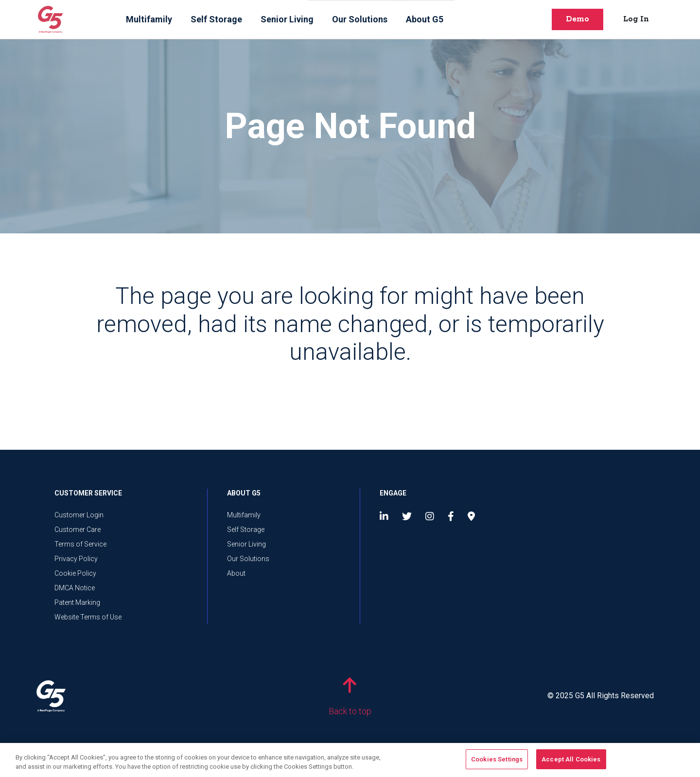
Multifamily (149, 19)
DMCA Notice (75, 588)
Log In (636, 19)
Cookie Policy (75, 573)
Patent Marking (77, 602)
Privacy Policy (76, 559)
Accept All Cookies (571, 763)
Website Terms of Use (88, 617)
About (236, 573)
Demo (577, 19)
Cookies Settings (497, 763)
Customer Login (79, 515)
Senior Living (287, 19)
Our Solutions (360, 19)
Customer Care (78, 530)
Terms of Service (80, 544)
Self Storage (216, 19)
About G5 (425, 19)
